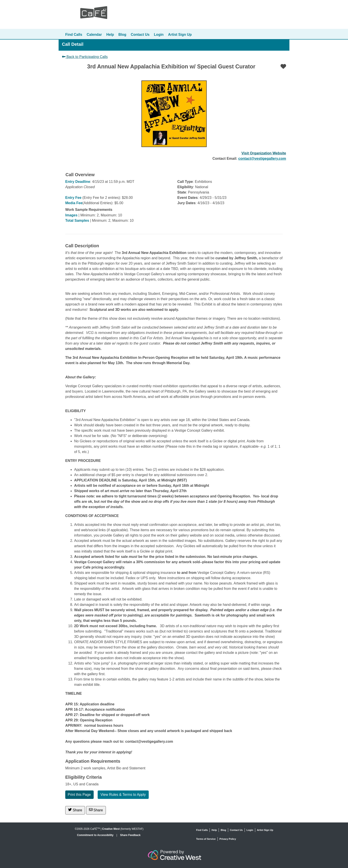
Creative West (111, 829)
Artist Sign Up (180, 35)
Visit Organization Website (264, 153)
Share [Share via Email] (96, 810)
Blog (123, 35)
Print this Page (79, 795)
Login (159, 35)
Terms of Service (206, 839)
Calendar (94, 35)
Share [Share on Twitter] (75, 810)
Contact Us (140, 35)
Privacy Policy (228, 839)
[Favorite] (283, 66)
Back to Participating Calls (85, 57)
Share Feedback (130, 835)
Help (110, 35)
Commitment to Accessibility (96, 835)
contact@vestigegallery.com (262, 159)
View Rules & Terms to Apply (123, 795)
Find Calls (74, 35)
